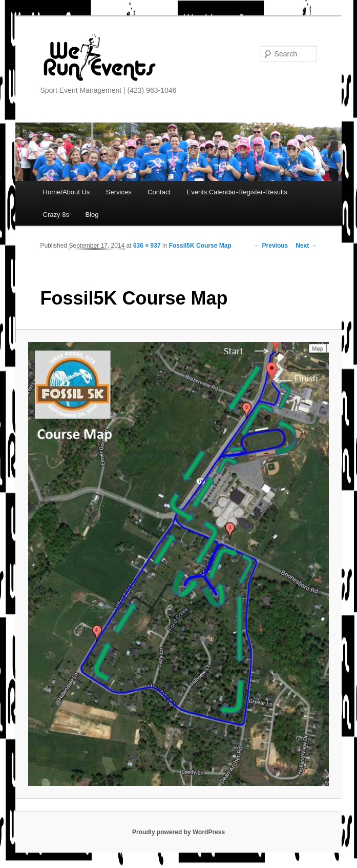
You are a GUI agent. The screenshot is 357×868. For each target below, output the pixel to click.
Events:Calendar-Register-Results (237, 192)
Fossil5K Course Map (200, 246)
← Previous (271, 246)
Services (119, 192)
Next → (306, 246)
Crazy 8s (56, 215)
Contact (159, 192)
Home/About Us (67, 192)
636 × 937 (147, 246)
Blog (92, 215)
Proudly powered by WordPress (178, 832)
